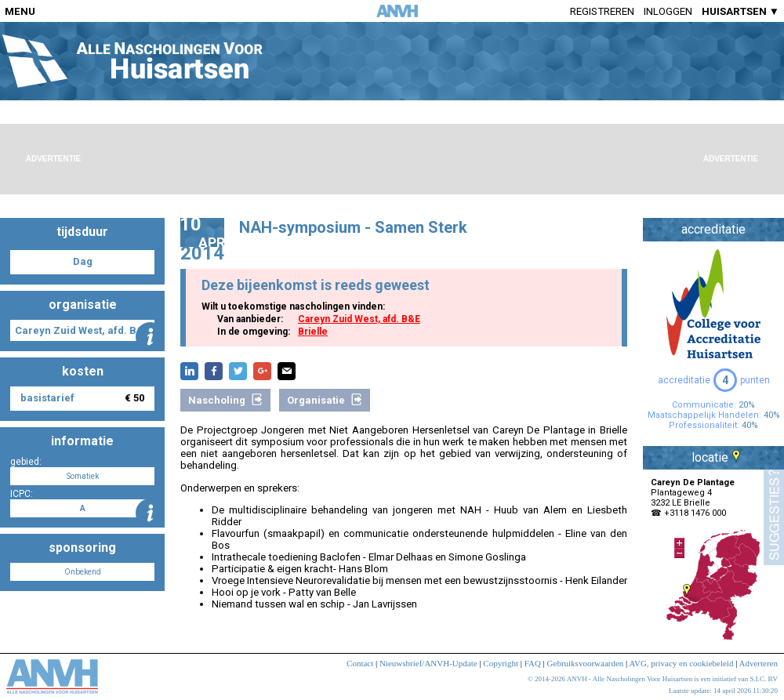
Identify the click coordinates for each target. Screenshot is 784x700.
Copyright (501, 663)
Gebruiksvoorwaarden (586, 663)
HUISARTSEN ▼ (740, 11)
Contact (360, 663)
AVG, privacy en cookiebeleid (681, 663)
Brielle (313, 332)
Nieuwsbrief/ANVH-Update (428, 663)
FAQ (533, 663)
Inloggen (668, 11)
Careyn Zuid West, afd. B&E (359, 319)
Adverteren (759, 663)
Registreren (602, 11)
